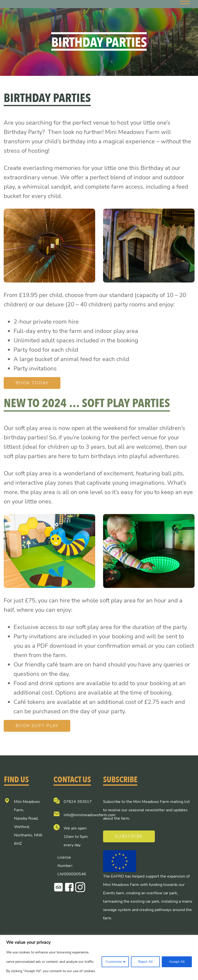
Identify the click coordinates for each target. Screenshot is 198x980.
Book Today (32, 383)
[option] (49, 246)
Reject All (145, 962)
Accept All (177, 962)
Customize (114, 962)
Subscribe (129, 836)
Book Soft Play (37, 726)
